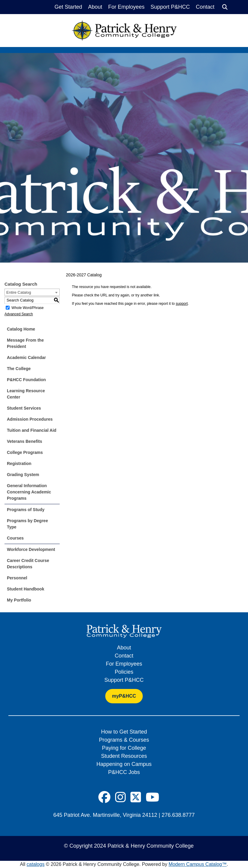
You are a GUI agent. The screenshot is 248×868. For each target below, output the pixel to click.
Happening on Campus (124, 764)
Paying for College (124, 748)
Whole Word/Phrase (27, 308)
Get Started (68, 7)
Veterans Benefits (25, 441)
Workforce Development (31, 549)
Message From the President (25, 343)
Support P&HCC (170, 7)
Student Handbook (25, 589)
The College (19, 369)
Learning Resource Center (26, 394)
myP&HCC (124, 696)
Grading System (23, 475)
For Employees (126, 7)
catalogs (36, 864)
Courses (15, 538)
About (95, 7)
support (182, 304)
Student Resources (124, 756)
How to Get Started (124, 732)
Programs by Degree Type (27, 524)
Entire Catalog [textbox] (19, 292)
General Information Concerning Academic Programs (29, 492)
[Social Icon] (104, 797)
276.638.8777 (178, 815)
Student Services (24, 408)
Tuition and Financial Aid (32, 430)
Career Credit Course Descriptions (28, 564)
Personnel (17, 578)
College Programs (25, 452)
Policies (124, 672)
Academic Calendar (26, 357)
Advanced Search (19, 314)
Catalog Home (21, 329)
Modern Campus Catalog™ (198, 864)
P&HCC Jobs (124, 772)
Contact (205, 7)
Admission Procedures (30, 419)
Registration (19, 463)
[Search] (225, 7)
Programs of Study (26, 510)
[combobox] (32, 292)
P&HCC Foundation (26, 380)
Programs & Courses (124, 740)
